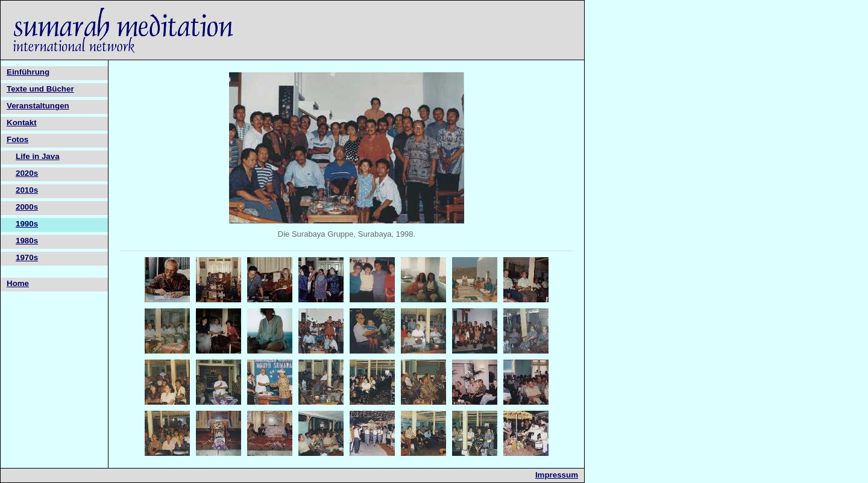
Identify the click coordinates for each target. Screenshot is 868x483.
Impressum (557, 475)
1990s (27, 224)
